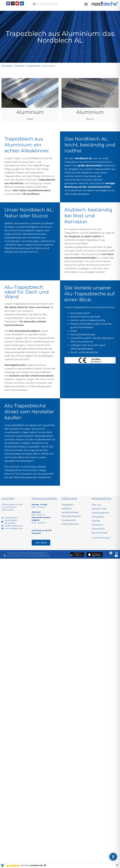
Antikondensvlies (15, 447)
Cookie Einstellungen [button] (101, 538)
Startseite (7, 66)
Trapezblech (34, 66)
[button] (86, 4)
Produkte (19, 66)
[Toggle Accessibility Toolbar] (113, 857)
